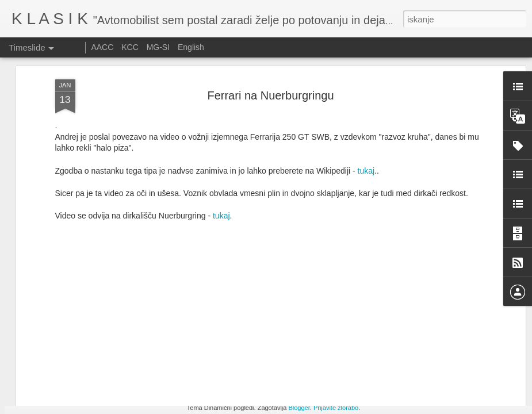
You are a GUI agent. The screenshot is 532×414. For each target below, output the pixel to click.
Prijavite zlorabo (336, 408)
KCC (130, 47)
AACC (102, 47)
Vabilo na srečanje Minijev (273, 379)
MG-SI (158, 47)
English (191, 47)
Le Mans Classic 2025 (426, 397)
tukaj (221, 114)
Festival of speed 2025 (426, 377)
